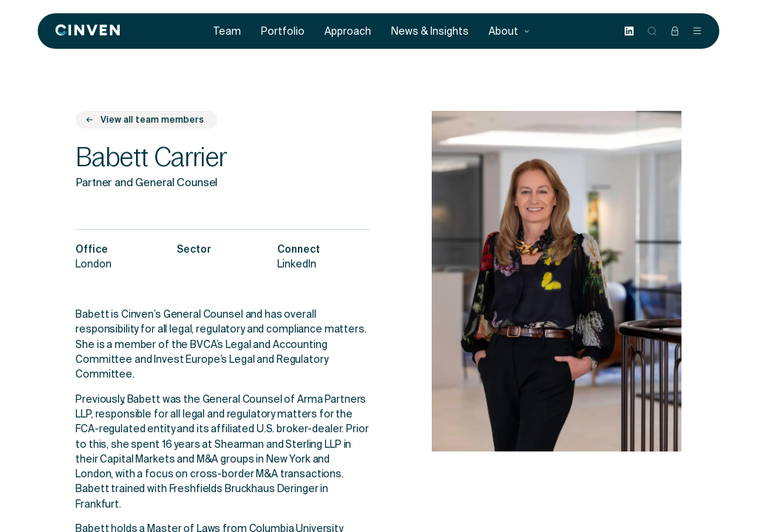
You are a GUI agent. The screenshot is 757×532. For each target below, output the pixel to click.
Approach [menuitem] (348, 31)
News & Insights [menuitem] (430, 31)
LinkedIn (297, 265)
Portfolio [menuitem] (283, 31)
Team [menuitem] (227, 31)
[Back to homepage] (88, 31)
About (509, 31)
